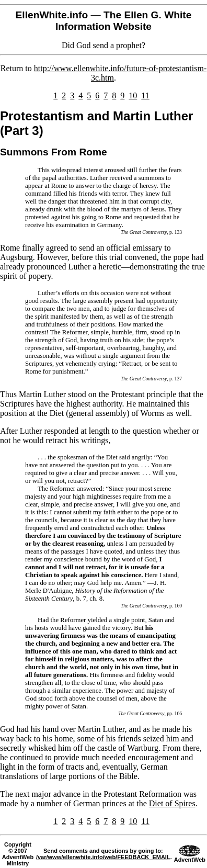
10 (133, 95)
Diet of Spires (172, 803)
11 (145, 95)
